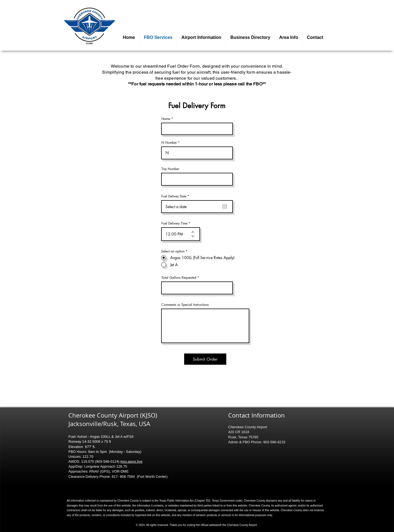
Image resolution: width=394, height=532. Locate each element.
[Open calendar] (225, 206)
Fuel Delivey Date (176, 196)
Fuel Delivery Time (174, 223)
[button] (201, 37)
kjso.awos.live (131, 461)
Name (166, 119)
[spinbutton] (177, 234)
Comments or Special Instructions (185, 305)
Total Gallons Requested (179, 278)
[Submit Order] (205, 359)
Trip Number (170, 169)
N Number (169, 143)
